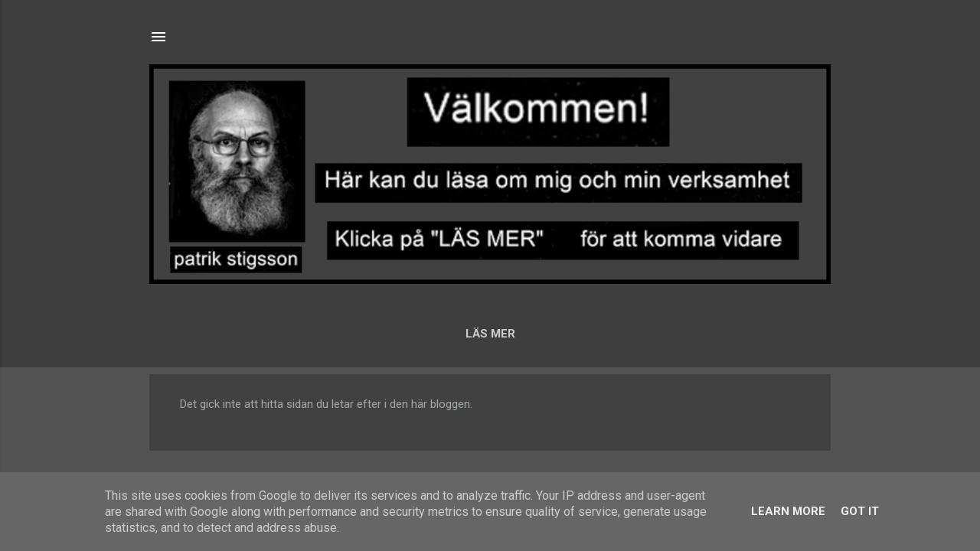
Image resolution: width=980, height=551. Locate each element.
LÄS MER (490, 334)
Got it (860, 511)
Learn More (788, 511)
